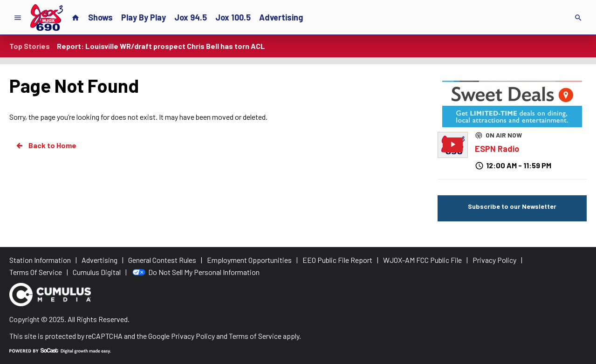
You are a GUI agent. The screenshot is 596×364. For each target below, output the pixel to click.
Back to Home (46, 145)
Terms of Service (255, 336)
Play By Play (144, 17)
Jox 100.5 (233, 17)
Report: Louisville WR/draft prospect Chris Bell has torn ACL (161, 46)
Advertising (281, 17)
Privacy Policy (193, 336)
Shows (100, 17)
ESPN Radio (497, 149)
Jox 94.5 (191, 17)
